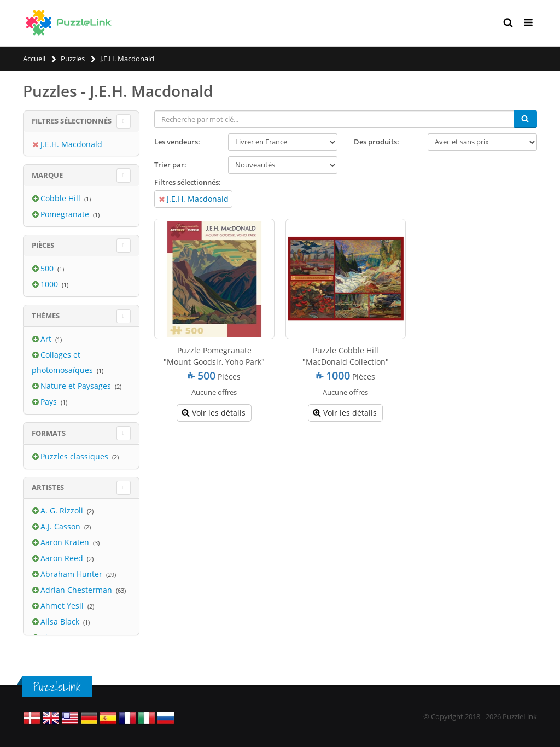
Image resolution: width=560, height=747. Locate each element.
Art (47, 339)
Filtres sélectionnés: (188, 182)
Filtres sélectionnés (72, 121)
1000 (50, 284)
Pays (50, 402)
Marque (47, 175)
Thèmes (46, 316)
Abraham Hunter (72, 574)
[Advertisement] (346, 509)
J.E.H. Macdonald (198, 199)
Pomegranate (66, 214)
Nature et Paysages (77, 386)
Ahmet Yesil (63, 606)
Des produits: (377, 142)
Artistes (48, 487)
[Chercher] (526, 119)
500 (48, 268)
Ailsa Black (61, 621)
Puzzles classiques (75, 456)
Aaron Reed (63, 558)
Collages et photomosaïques (63, 362)
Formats (49, 433)
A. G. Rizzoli (63, 510)
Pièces (43, 245)
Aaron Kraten (66, 542)
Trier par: (170, 165)
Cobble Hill (62, 198)
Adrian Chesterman (77, 590)
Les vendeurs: (177, 142)
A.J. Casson (62, 526)
